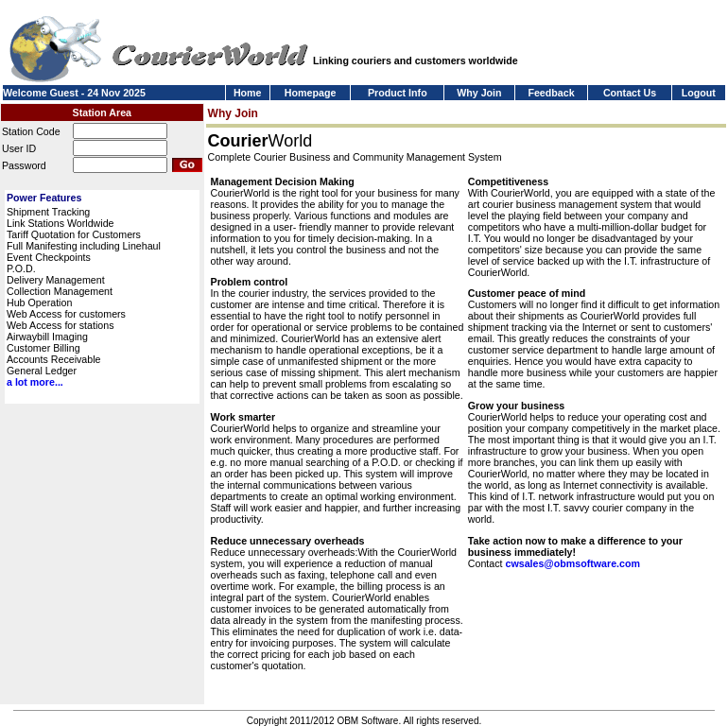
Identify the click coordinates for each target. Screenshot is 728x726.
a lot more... (35, 382)
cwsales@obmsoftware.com (572, 563)
